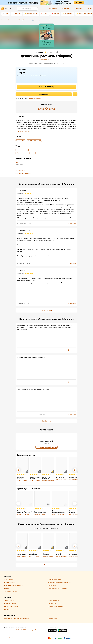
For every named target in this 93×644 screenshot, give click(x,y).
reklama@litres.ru (8, 638)
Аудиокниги (17, 14)
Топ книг (56, 14)
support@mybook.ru (34, 630)
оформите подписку (35, 98)
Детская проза (21, 141)
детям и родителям (48, 150)
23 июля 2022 (42, 350)
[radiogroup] (46, 109)
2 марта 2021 (42, 382)
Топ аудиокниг (69, 14)
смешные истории (35, 150)
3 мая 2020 (42, 414)
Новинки (46, 14)
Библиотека (66, 9)
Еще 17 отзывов (47, 310)
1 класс (33, 153)
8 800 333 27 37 (21, 630)
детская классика (22, 150)
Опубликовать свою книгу (23, 174)
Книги (7, 14)
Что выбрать (53, 9)
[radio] (39, 109)
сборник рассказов (22, 153)
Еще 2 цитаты (46, 421)
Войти (90, 9)
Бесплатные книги (32, 14)
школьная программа (63, 150)
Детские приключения (34, 141)
